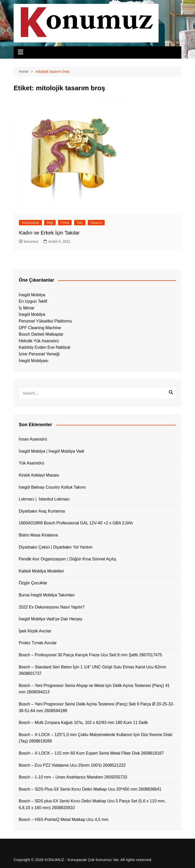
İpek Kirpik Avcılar (35, 631)
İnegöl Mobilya (32, 295)
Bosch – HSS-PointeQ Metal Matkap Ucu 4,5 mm (64, 820)
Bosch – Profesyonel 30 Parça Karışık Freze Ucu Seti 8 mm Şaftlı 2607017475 (90, 655)
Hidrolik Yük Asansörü (39, 341)
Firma (65, 223)
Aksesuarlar (30, 223)
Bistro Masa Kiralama (38, 535)
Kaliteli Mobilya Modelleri (41, 571)
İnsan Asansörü (33, 439)
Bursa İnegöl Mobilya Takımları (47, 595)
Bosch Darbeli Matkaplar (41, 334)
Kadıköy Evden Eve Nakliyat (45, 347)
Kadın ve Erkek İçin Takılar (49, 233)
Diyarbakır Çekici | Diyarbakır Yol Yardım (56, 547)
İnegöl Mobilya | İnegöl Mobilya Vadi (51, 451)
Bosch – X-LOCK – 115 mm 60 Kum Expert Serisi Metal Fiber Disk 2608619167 (91, 753)
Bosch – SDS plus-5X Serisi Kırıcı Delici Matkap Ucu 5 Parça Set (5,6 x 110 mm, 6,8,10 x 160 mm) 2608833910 (92, 804)
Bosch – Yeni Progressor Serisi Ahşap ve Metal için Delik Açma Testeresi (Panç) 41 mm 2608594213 (94, 689)
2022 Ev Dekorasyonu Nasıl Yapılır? (52, 607)
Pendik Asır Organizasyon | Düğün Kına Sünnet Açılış (67, 559)
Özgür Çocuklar (33, 583)
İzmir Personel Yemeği (39, 354)
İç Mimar (27, 308)
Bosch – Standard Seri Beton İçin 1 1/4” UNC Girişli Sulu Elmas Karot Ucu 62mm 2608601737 (92, 670)
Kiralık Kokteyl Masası (39, 475)
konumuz (29, 241)
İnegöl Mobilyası (34, 361)
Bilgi (50, 223)
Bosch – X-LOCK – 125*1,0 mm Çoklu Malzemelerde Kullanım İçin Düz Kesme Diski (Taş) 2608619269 (95, 738)
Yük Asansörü (31, 463)
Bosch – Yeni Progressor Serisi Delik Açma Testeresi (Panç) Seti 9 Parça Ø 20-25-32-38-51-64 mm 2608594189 (96, 707)
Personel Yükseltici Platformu (45, 321)
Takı (80, 223)
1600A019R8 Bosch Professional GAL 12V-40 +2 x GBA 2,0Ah (76, 523)
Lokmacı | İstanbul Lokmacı (44, 499)
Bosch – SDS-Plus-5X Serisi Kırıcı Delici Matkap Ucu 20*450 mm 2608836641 (90, 789)
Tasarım (96, 223)
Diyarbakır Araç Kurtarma (42, 511)
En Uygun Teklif (33, 301)
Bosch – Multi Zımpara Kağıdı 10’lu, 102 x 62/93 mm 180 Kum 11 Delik (83, 723)
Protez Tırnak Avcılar (38, 643)
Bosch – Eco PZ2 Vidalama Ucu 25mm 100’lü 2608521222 (72, 765)
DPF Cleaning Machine (40, 328)
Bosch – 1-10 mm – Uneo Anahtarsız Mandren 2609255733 (73, 777)
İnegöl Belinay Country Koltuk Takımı (52, 487)
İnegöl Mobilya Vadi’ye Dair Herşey (51, 619)
